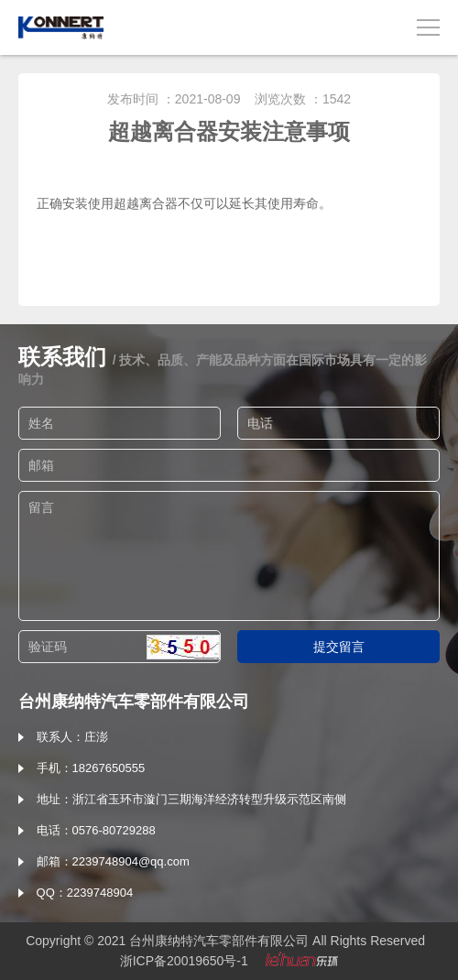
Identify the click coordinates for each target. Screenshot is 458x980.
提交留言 (339, 647)
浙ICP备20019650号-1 (184, 961)
